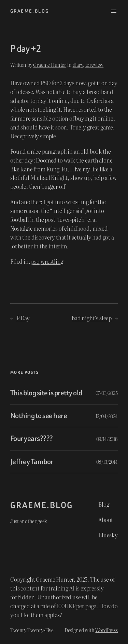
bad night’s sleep (92, 318)
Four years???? (32, 439)
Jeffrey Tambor (32, 462)
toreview (95, 65)
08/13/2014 (107, 462)
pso (35, 261)
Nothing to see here (39, 416)
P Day (23, 318)
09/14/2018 (107, 439)
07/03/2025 (107, 393)
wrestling (52, 261)
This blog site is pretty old (46, 393)
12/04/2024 (107, 416)
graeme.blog (30, 11)
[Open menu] (114, 11)
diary (78, 65)
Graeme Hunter (50, 65)
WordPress (106, 630)
